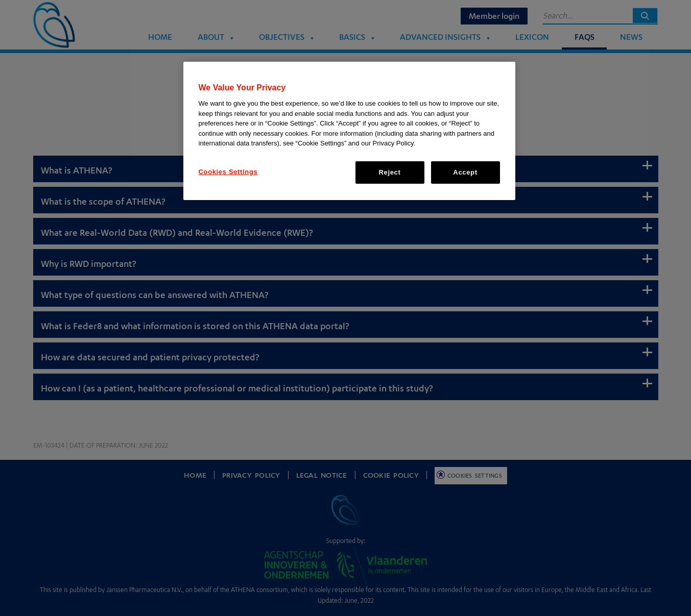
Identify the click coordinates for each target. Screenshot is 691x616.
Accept (465, 172)
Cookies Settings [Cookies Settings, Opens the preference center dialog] (228, 172)
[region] (349, 131)
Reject (390, 172)
